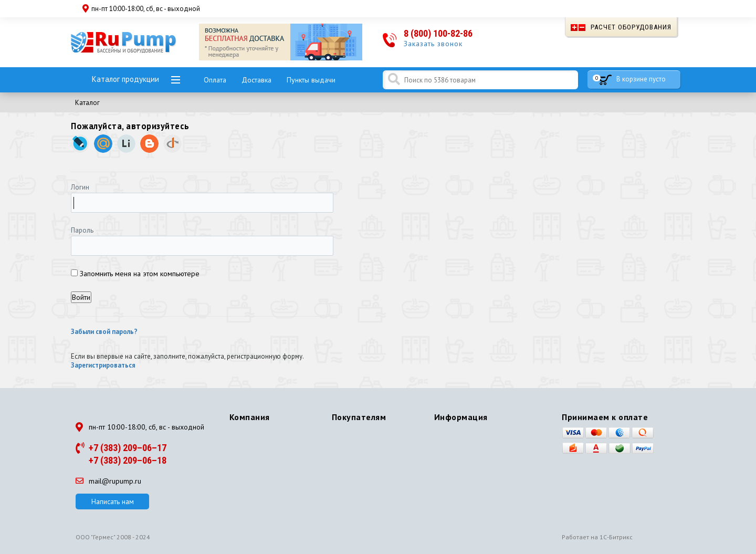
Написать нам (113, 501)
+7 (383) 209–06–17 (128, 448)
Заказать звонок (433, 44)
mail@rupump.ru (108, 481)
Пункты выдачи (311, 80)
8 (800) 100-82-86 (438, 33)
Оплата (215, 80)
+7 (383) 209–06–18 (128, 460)
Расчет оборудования (621, 27)
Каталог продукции (125, 79)
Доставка (256, 80)
